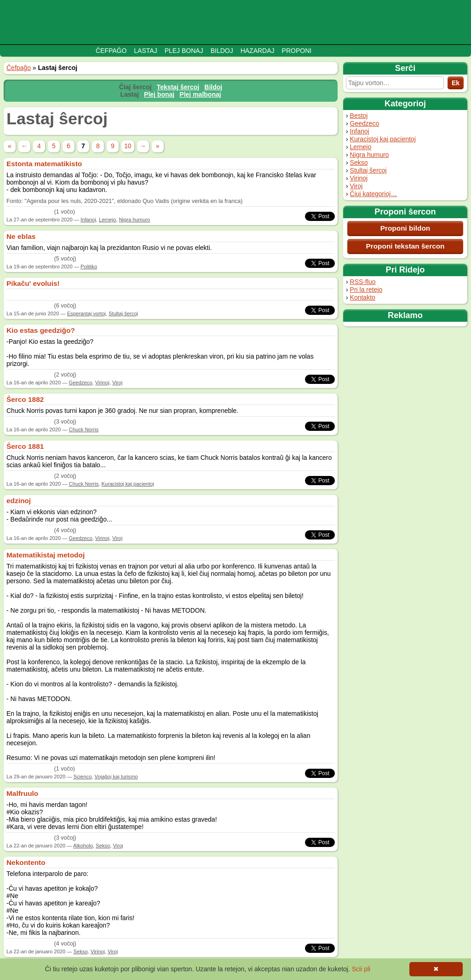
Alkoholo (83, 846)
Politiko (89, 267)
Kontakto (363, 297)
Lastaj (145, 51)
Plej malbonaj (200, 94)
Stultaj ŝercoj (368, 170)
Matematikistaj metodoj (46, 555)
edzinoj (19, 501)
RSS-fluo (363, 282)
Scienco (83, 777)
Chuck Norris (84, 429)
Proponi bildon (405, 228)
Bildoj (222, 51)
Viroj (356, 186)
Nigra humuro (370, 155)
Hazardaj (258, 51)
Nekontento (26, 862)
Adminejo (335, 51)
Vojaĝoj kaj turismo (116, 777)
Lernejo (361, 147)
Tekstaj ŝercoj (178, 87)
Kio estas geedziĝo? (41, 330)
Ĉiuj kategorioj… (374, 194)
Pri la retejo (366, 290)
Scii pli (361, 969)
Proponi (297, 51)
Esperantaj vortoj (86, 313)
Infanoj (360, 131)
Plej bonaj (184, 51)
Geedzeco (365, 123)
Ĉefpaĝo (111, 51)
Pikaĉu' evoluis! (33, 283)
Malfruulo (22, 793)
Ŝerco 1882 (25, 399)
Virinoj (359, 178)
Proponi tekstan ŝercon (405, 246)
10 (128, 146)
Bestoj (359, 116)
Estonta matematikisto (44, 164)
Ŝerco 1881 (25, 446)
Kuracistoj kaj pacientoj (383, 139)
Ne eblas (21, 236)
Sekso (359, 162)
